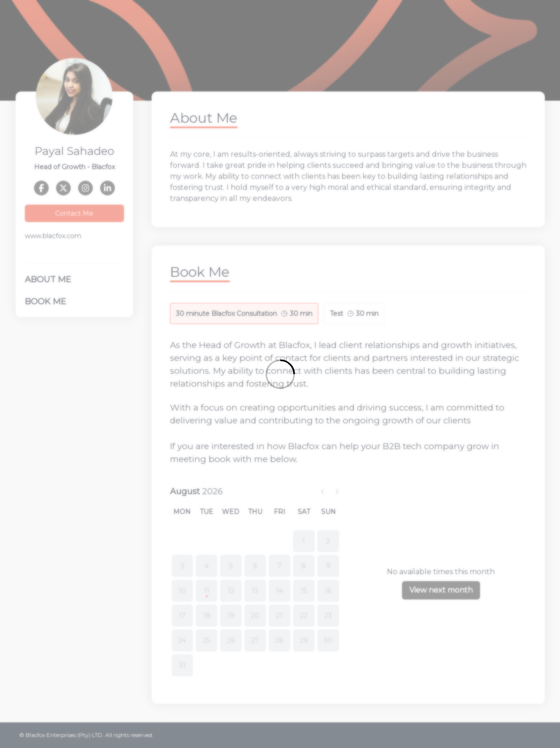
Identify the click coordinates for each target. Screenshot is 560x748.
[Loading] (280, 374)
